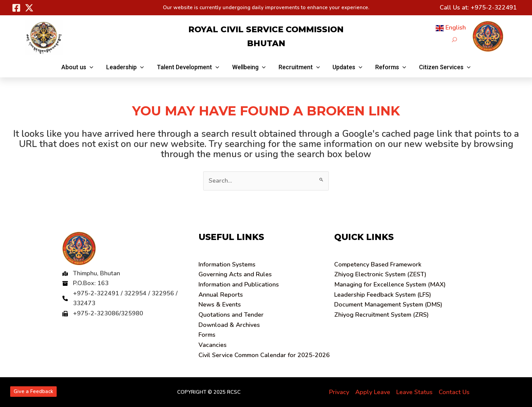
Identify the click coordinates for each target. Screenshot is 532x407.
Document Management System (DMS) (388, 304)
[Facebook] (16, 8)
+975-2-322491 (494, 7)
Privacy (339, 392)
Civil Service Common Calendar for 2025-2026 (264, 355)
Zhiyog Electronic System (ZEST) (380, 274)
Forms (207, 335)
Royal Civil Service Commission (266, 29)
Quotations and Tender (231, 315)
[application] (92, 67)
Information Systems (227, 264)
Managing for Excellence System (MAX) (390, 284)
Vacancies (213, 345)
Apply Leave (373, 392)
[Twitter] (29, 8)
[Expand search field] (454, 40)
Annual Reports (221, 295)
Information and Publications (239, 284)
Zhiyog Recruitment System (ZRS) (382, 315)
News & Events (220, 304)
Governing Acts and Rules (235, 274)
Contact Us (454, 392)
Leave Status (414, 392)
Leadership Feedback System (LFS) (383, 295)
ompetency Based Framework (378, 264)
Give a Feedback (33, 391)
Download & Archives (229, 325)
